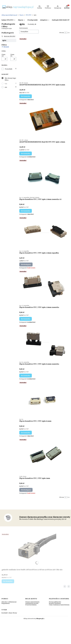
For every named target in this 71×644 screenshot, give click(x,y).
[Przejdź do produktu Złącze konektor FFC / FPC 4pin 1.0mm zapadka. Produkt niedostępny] (44, 233)
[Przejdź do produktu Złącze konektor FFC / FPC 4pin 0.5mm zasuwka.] (44, 342)
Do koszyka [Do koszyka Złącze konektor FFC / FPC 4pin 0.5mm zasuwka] (26, 376)
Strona (62, 33)
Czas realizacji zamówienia (59, 605)
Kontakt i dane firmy (9, 613)
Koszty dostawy (55, 603)
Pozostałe (9, 69)
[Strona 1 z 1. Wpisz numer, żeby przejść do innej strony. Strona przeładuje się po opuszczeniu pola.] (66, 33)
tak (6, 84)
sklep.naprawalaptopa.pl (9, 15)
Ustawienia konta (32, 603)
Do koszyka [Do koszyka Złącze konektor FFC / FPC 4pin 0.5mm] (26, 433)
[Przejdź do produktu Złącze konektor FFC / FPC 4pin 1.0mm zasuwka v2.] (44, 177)
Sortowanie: (24, 28)
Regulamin (6, 603)
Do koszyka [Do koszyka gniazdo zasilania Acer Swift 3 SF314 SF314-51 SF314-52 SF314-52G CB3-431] (8, 581)
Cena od (3, 55)
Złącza (21, 15)
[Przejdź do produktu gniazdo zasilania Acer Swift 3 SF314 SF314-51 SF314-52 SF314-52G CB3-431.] (32, 550)
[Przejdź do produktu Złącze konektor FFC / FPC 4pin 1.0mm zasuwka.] (44, 287)
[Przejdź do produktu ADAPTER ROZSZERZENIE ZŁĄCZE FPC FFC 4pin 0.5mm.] (44, 59)
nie (6, 87)
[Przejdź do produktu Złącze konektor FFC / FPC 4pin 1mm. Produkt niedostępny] (44, 456)
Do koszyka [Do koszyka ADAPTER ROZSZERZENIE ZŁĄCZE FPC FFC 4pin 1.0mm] (26, 153)
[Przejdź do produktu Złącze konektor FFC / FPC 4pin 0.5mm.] (44, 399)
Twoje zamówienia (32, 602)
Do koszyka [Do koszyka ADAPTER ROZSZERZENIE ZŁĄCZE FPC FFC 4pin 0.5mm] (26, 96)
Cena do (12, 55)
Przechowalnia (31, 605)
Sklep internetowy (33, 619)
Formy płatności (55, 602)
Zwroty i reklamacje (9, 602)
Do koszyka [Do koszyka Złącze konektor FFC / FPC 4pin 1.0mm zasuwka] (26, 319)
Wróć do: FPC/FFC (8, 36)
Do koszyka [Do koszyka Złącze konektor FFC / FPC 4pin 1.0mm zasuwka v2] (26, 211)
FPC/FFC (29, 15)
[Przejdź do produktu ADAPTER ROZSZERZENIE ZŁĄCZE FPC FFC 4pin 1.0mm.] (44, 120)
